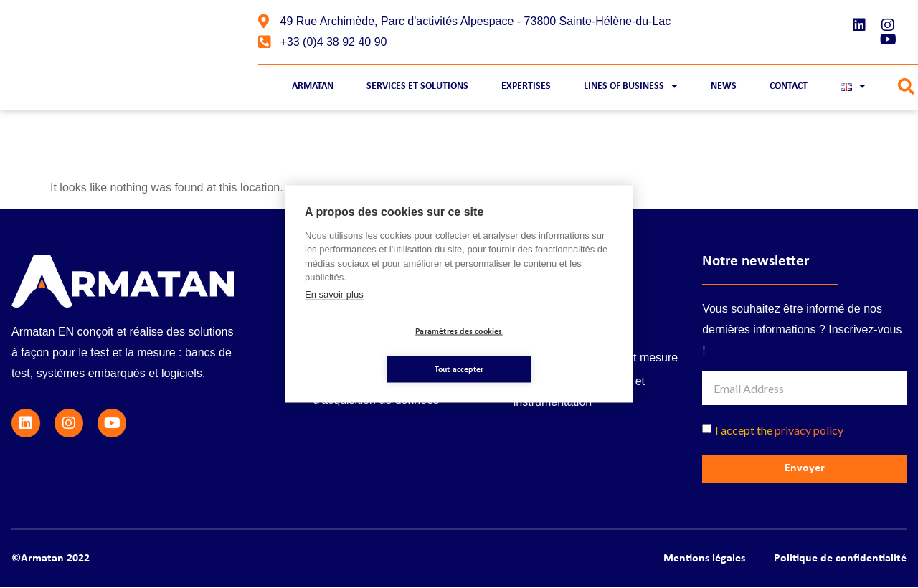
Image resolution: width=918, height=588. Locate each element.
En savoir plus (334, 313)
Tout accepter (545, 351)
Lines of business (631, 87)
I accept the (779, 430)
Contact (789, 86)
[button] (906, 87)
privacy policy (809, 430)
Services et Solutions (417, 86)
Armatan (313, 86)
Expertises (526, 86)
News (724, 86)
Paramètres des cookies (373, 351)
